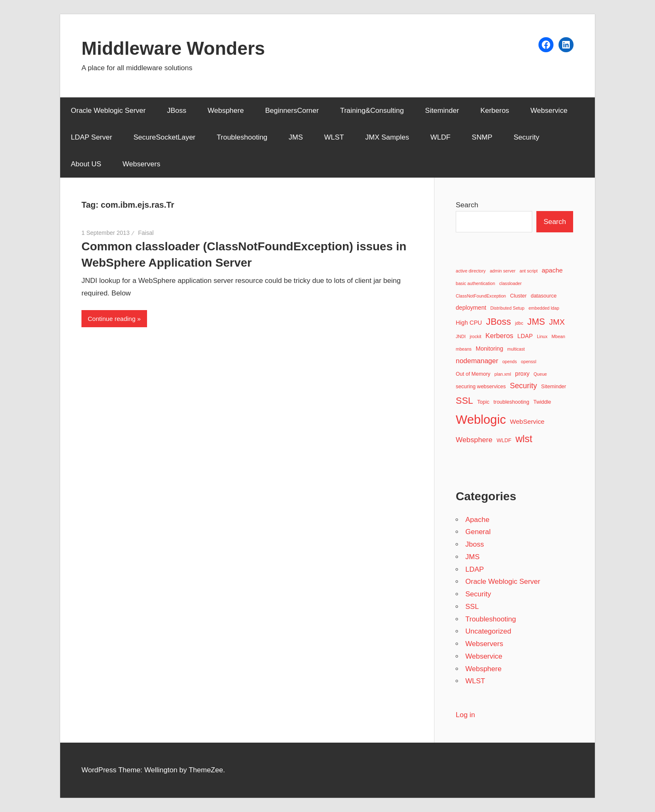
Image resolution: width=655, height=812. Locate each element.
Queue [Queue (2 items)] (540, 374)
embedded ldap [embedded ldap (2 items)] (544, 308)
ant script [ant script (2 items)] (529, 271)
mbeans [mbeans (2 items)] (464, 349)
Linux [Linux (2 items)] (542, 336)
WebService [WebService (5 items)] (527, 421)
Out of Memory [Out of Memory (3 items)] (473, 374)
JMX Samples (387, 137)
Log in (465, 715)
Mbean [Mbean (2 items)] (558, 336)
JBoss (177, 111)
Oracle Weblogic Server (108, 111)
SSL (472, 607)
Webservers (141, 164)
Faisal (146, 233)
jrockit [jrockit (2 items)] (475, 336)
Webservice (549, 111)
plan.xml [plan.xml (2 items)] (503, 374)
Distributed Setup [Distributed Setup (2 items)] (508, 308)
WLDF (440, 137)
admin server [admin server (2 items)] (503, 271)
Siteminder (442, 111)
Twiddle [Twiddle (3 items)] (542, 402)
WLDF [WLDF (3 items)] (504, 440)
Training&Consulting (372, 111)
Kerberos (495, 111)
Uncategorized (488, 631)
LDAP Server (92, 137)
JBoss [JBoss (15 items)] (498, 322)
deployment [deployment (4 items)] (471, 308)
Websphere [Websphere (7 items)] (474, 440)
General (478, 532)
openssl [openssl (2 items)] (529, 361)
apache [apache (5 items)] (552, 270)
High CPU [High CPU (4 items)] (469, 323)
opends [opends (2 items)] (509, 361)
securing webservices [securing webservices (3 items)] (481, 387)
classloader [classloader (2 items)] (510, 283)
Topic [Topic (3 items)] (483, 402)
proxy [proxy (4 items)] (522, 374)
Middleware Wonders (173, 48)
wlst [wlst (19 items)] (524, 439)
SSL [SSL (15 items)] (465, 401)
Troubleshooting (242, 137)
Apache (477, 520)
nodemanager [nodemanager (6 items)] (477, 361)
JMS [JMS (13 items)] (536, 322)
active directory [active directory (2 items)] (471, 271)
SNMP (482, 137)
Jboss (475, 544)
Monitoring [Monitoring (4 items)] (490, 349)
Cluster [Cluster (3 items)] (518, 296)
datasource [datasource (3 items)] (543, 296)
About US (86, 164)
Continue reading (112, 319)
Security (526, 137)
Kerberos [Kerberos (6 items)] (499, 336)
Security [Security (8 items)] (524, 386)
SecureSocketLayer (164, 137)
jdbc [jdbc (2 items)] (519, 323)
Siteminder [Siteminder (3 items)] (553, 387)
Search (467, 205)
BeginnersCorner (292, 111)
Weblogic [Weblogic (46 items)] (481, 419)
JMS (296, 137)
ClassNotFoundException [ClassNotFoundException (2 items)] (481, 296)
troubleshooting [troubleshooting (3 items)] (511, 402)
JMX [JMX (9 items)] (557, 322)
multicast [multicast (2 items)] (516, 349)
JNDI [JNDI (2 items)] (461, 336)
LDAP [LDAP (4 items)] (525, 336)
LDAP (475, 569)
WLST (334, 137)
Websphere (226, 111)
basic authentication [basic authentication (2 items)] (475, 283)
